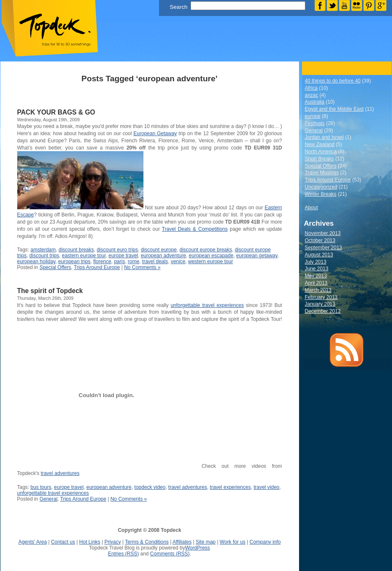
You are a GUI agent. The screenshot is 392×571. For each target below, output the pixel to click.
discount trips (44, 256)
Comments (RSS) (170, 554)
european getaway (257, 256)
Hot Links (90, 542)
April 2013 (316, 283)
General (49, 499)
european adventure (163, 256)
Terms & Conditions (147, 542)
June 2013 (317, 269)
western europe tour (211, 261)
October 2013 (320, 240)
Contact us (63, 542)
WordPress (197, 548)
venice (178, 261)
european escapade (211, 256)
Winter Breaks (321, 194)
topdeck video (150, 487)
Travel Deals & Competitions (195, 229)
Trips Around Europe (97, 267)
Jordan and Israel (324, 137)
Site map (205, 542)
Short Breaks (319, 159)
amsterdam (43, 250)
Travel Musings (322, 173)
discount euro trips (117, 250)
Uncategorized (321, 187)
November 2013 (323, 233)
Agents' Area (33, 542)
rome (134, 261)
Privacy (113, 542)
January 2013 (320, 304)
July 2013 (316, 262)
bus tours (41, 487)
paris (119, 261)
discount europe (159, 250)
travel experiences (230, 487)
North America (321, 152)
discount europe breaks (206, 250)
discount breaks (76, 250)
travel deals (155, 261)
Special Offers (55, 267)
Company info (265, 542)
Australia (315, 102)
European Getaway (155, 133)
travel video (266, 487)
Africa (311, 88)
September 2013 (324, 248)
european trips (74, 261)
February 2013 (321, 297)
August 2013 (319, 255)
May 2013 (316, 276)
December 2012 (323, 311)
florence (102, 261)
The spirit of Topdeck (50, 291)
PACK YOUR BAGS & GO (56, 112)
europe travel (123, 256)
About (311, 208)
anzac (312, 95)
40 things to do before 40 (333, 81)
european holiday (36, 261)
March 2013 (318, 290)
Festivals (315, 123)
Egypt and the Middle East (334, 109)
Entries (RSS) (123, 554)
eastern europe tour (84, 256)
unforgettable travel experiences (207, 305)
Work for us (232, 542)
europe (313, 116)
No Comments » (142, 267)
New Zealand (320, 144)
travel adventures (60, 473)
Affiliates (182, 542)
